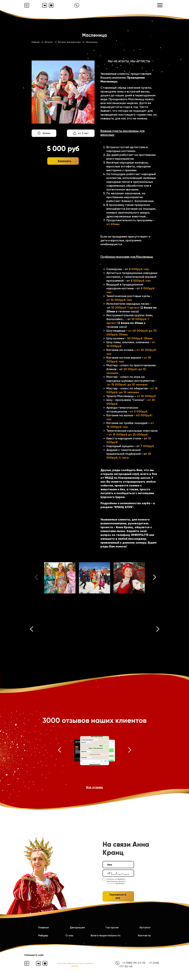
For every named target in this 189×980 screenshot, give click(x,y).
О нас (69, 935)
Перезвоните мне (118, 896)
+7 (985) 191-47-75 (134, 963)
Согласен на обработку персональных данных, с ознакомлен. (116, 881)
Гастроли (112, 927)
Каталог (145, 927)
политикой (111, 883)
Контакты (144, 935)
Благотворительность (106, 935)
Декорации (77, 927)
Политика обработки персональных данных (75, 965)
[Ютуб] (51, 5)
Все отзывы (95, 787)
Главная (44, 927)
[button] (155, 578)
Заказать (64, 161)
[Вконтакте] (45, 5)
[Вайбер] (27, 5)
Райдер (43, 935)
